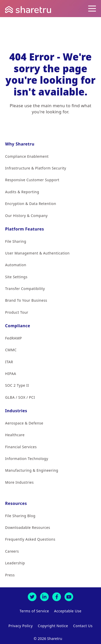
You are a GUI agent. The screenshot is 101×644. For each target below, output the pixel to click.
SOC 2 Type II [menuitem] (17, 385)
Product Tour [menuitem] (17, 312)
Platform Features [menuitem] (25, 229)
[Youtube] (69, 597)
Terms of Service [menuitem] (34, 611)
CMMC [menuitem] (11, 350)
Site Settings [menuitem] (16, 277)
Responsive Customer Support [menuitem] (32, 180)
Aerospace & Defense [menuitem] (24, 423)
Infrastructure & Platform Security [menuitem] (36, 168)
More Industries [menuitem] (19, 482)
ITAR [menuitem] (9, 362)
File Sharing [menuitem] (16, 241)
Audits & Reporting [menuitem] (22, 192)
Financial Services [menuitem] (21, 447)
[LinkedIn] (44, 597)
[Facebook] (57, 597)
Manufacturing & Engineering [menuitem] (32, 470)
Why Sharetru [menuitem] (20, 144)
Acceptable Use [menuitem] (68, 611)
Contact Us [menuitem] (83, 626)
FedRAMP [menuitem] (14, 338)
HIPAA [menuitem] (11, 374)
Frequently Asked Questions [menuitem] (30, 539)
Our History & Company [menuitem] (26, 216)
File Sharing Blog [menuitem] (20, 516)
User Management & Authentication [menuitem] (37, 253)
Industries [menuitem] (16, 411)
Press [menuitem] (10, 575)
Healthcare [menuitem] (15, 435)
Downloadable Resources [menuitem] (28, 527)
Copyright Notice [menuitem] (53, 626)
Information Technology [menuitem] (27, 459)
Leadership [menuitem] (15, 563)
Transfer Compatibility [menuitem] (25, 289)
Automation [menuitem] (16, 265)
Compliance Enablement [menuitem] (27, 156)
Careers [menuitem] (12, 551)
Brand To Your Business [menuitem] (26, 300)
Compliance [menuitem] (18, 326)
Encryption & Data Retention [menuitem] (31, 204)
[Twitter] (32, 597)
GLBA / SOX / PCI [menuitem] (20, 397)
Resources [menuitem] (16, 503)
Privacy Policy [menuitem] (21, 626)
